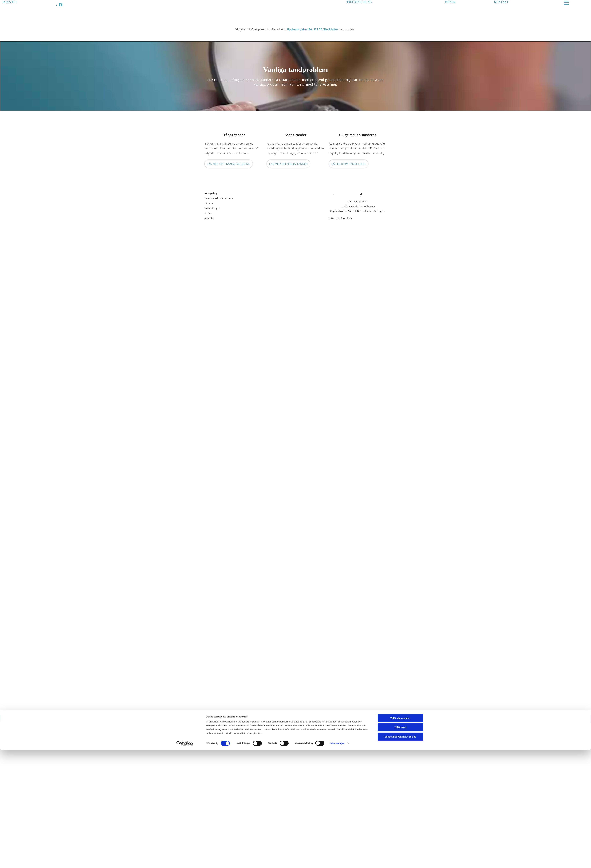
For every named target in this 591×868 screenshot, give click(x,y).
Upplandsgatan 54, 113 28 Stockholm (312, 29)
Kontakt (209, 218)
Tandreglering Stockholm (219, 198)
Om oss (209, 203)
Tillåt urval (400, 471)
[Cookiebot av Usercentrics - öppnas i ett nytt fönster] (185, 487)
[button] (229, 164)
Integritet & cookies (340, 218)
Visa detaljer (337, 487)
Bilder (208, 213)
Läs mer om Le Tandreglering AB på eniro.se (363, 718)
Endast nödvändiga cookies (400, 480)
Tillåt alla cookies (400, 461)
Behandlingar (212, 208)
